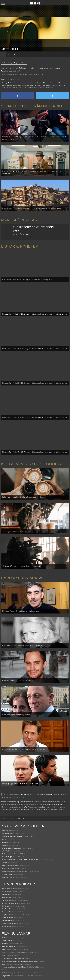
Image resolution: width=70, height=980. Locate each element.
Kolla (3, 964)
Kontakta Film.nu (7, 941)
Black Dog (5, 831)
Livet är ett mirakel (7, 918)
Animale (4, 863)
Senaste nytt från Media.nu (32, 106)
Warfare (4, 845)
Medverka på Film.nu (8, 947)
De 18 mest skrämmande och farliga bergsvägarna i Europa (20, 961)
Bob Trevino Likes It (8, 834)
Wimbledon (5, 894)
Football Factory (7, 921)
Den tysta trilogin (7, 857)
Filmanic (4, 952)
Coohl (4, 955)
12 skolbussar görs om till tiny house (13, 958)
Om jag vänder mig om (9, 924)
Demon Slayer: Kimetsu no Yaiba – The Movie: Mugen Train (20, 860)
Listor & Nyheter (20, 246)
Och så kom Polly (7, 906)
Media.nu (5, 973)
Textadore (5, 970)
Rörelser (4, 839)
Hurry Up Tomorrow (8, 868)
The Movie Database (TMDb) (56, 802)
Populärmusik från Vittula (9, 889)
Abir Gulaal (5, 851)
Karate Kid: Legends (8, 877)
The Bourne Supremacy (9, 900)
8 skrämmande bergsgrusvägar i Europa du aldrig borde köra (20, 967)
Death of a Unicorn (7, 854)
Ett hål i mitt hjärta (7, 909)
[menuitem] (4, 818)
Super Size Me (6, 897)
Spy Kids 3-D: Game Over (10, 903)
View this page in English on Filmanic (14, 63)
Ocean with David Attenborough (11, 848)
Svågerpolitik (6, 976)
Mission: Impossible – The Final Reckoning (15, 871)
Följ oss (4, 950)
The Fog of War (7, 912)
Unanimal (5, 842)
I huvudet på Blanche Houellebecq (12, 836)
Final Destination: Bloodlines (10, 866)
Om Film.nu (5, 938)
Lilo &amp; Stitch (7, 874)
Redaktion (5, 944)
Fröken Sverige (6, 927)
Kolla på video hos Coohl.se (32, 464)
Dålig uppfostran (7, 891)
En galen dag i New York (9, 915)
